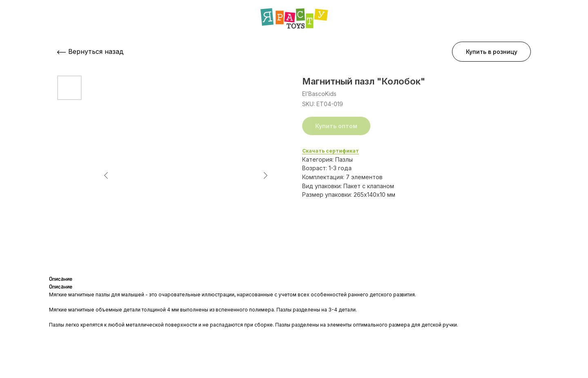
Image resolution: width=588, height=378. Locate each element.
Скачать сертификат (331, 151)
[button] (491, 52)
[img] (294, 18)
